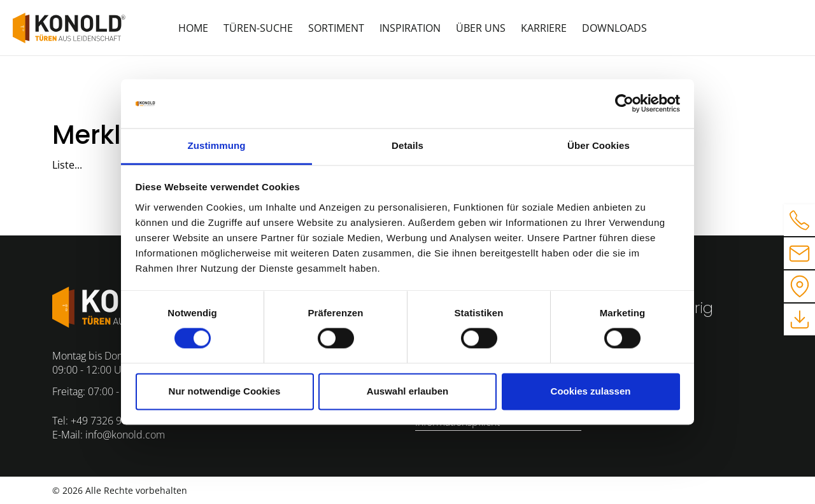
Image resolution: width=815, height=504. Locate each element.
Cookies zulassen (591, 391)
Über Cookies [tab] (599, 145)
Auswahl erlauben (407, 391)
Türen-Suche (258, 28)
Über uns (481, 28)
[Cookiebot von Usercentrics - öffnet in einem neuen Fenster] (624, 104)
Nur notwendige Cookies (225, 391)
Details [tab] (407, 145)
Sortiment (336, 28)
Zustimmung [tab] (217, 145)
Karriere (544, 28)
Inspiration (410, 28)
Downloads (614, 28)
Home (193, 28)
